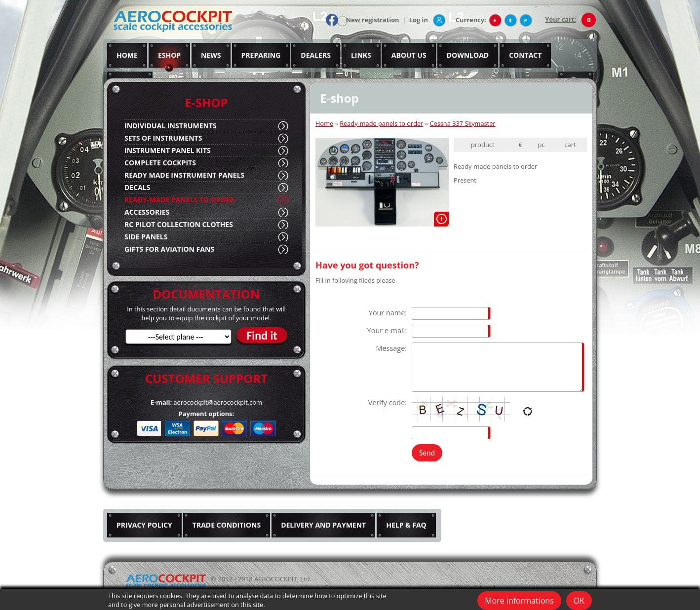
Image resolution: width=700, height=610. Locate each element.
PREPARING (261, 55)
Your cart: (561, 19)
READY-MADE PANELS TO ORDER (179, 200)
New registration (373, 20)
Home (324, 123)
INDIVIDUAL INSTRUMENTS (171, 126)
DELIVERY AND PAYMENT (323, 525)
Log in (419, 20)
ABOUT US (409, 55)
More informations (519, 601)
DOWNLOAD (468, 55)
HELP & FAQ (406, 525)
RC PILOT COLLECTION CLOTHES (179, 224)
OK (579, 601)
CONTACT (525, 55)
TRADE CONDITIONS (227, 525)
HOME (127, 55)
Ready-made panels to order (381, 123)
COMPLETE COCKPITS (160, 163)
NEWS (211, 55)
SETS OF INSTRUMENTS (163, 138)
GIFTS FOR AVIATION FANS (169, 249)
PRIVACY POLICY (144, 525)
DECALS (137, 187)
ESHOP (169, 55)
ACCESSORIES (147, 212)
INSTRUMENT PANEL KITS (168, 150)
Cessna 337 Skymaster (462, 123)
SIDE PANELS (146, 237)
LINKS (361, 55)
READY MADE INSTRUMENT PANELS (184, 175)
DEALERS (316, 55)
